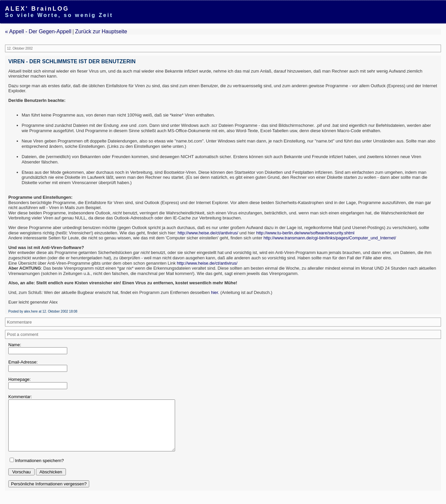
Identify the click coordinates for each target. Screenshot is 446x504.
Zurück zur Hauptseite (101, 31)
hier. (215, 292)
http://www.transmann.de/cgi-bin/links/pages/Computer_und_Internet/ (330, 238)
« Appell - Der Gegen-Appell (38, 31)
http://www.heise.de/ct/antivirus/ (208, 233)
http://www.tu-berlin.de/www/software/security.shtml (305, 233)
